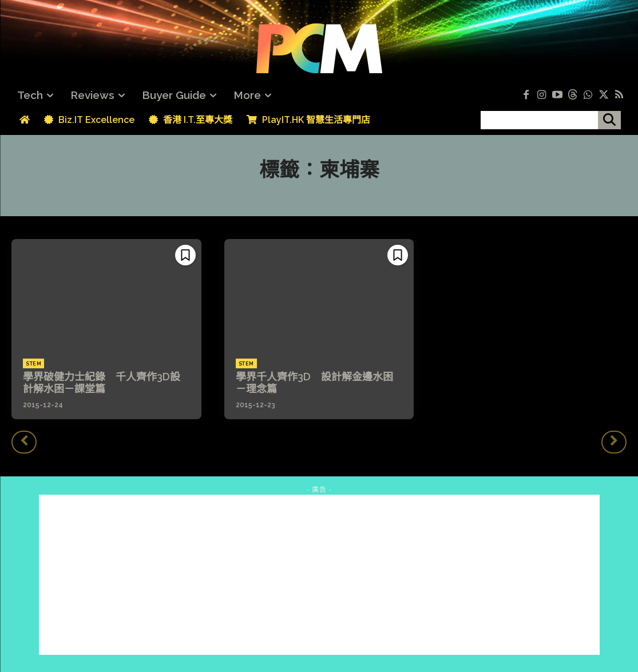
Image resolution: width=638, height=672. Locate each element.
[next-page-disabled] (614, 442)
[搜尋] (609, 120)
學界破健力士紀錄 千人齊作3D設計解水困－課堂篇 (102, 383)
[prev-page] (24, 442)
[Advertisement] (319, 575)
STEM (33, 364)
